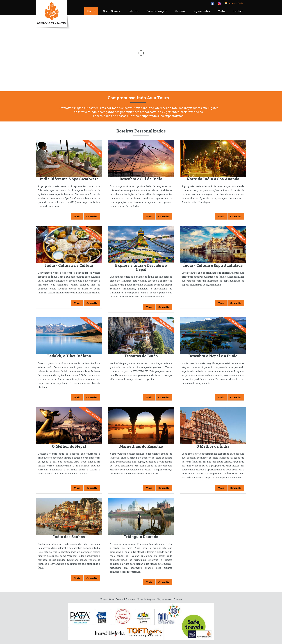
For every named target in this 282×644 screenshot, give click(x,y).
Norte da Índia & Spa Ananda (213, 179)
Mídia (222, 11)
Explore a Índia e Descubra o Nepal (141, 267)
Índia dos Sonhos (69, 537)
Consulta (92, 216)
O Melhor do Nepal (69, 446)
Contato (238, 11)
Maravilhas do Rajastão (141, 446)
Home (91, 11)
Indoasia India (234, 3)
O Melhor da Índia (213, 446)
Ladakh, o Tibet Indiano (69, 356)
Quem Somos (111, 11)
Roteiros (133, 11)
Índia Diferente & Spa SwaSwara (69, 179)
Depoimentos (201, 11)
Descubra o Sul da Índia (141, 179)
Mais (77, 216)
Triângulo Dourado (141, 537)
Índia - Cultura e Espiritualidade (213, 265)
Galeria (180, 11)
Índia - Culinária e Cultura (69, 265)
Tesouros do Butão (141, 356)
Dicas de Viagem (157, 11)
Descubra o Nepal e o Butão (213, 356)
